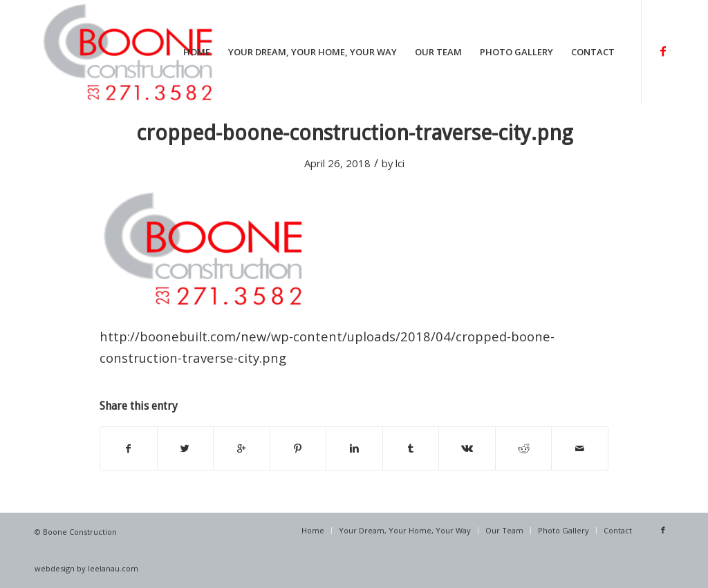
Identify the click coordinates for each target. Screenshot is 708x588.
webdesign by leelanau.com (86, 568)
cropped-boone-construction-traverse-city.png (354, 133)
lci (400, 163)
